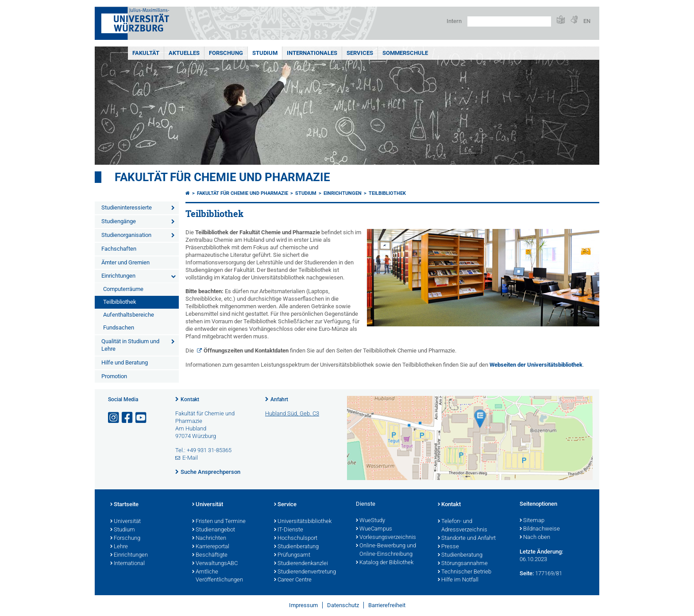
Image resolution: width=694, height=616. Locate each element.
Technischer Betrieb (465, 572)
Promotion (114, 376)
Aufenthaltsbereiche (129, 315)
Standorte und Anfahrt (467, 539)
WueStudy (370, 521)
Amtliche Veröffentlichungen (218, 576)
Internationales (312, 53)
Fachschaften (119, 249)
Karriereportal (211, 547)
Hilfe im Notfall (458, 580)
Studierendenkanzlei (301, 564)
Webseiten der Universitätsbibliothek (536, 365)
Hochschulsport (296, 539)
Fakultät (146, 53)
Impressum (303, 605)
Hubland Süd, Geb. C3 (292, 413)
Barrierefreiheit (387, 605)
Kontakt (190, 399)
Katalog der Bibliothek (385, 563)
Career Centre (293, 580)
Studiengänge (119, 221)
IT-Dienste (289, 530)
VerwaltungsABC (215, 564)
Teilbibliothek (120, 302)
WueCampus (374, 529)
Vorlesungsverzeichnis (386, 538)
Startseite (124, 505)
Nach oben (535, 538)
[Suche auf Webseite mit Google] (509, 21)
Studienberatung (296, 547)
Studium (265, 53)
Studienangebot (214, 530)
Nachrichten (209, 539)
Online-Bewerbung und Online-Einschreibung (386, 550)
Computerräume (123, 289)
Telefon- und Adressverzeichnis (463, 526)
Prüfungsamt (292, 555)
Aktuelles (184, 53)
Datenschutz (343, 605)
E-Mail (190, 458)
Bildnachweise (540, 529)
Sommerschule (405, 53)
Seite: (527, 573)
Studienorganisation (126, 235)
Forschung (226, 53)
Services (360, 53)
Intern (454, 21)
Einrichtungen (118, 276)
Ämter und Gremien (125, 262)
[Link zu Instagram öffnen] (114, 418)
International (127, 564)
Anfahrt (279, 399)
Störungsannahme (463, 564)
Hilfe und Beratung (125, 362)
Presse (448, 547)
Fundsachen (119, 327)
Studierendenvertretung (305, 572)
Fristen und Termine (219, 522)
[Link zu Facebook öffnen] (128, 418)
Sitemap (532, 521)
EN (587, 21)
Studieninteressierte (127, 207)
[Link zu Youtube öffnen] (142, 418)
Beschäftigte (210, 555)
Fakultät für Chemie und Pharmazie (222, 177)
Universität (125, 522)
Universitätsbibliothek (303, 522)
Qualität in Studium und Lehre (130, 345)
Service (285, 505)
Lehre (119, 547)
